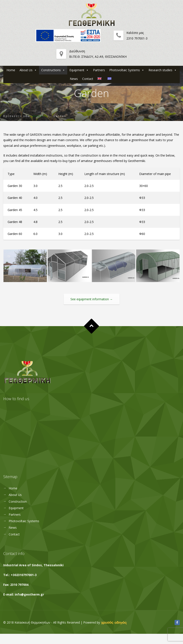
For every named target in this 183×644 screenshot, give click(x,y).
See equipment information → (92, 299)
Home (11, 70)
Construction (18, 501)
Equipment (77, 70)
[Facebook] (177, 622)
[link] (114, 622)
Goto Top (92, 326)
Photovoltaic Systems (125, 70)
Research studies (160, 70)
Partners (99, 70)
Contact (88, 79)
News (74, 79)
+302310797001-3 (24, 575)
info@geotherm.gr (29, 594)
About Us (26, 70)
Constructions (51, 70)
